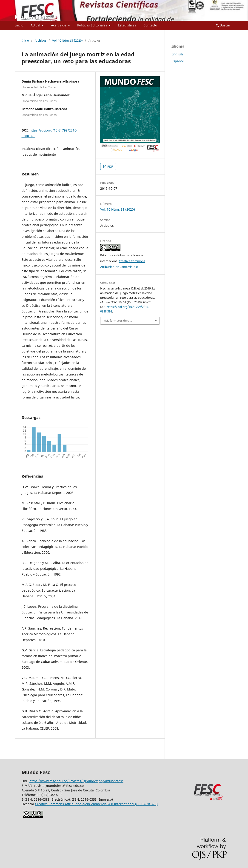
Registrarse (212, 3)
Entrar (229, 3)
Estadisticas (127, 25)
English (177, 54)
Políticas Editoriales (93, 25)
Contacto (150, 25)
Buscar (223, 25)
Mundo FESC (31, 17)
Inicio (19, 25)
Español (178, 61)
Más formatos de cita (118, 321)
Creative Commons (96, 804)
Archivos (41, 40)
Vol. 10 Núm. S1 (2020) (67, 40)
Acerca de (59, 25)
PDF (110, 166)
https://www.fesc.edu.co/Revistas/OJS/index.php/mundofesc (76, 781)
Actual (36, 25)
